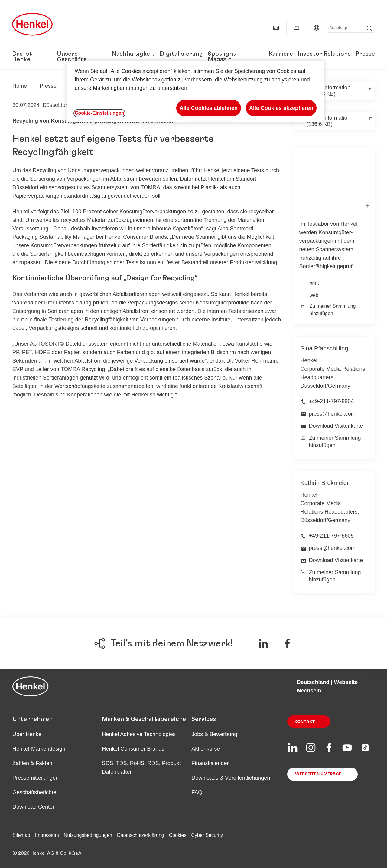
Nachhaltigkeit (133, 54)
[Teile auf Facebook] (287, 643)
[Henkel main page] (32, 24)
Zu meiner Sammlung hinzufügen (328, 310)
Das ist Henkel (22, 57)
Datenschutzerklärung (141, 835)
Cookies (178, 835)
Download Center (33, 807)
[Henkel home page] (20, 86)
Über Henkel (28, 734)
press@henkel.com (332, 414)
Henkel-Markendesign (39, 749)
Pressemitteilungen (36, 778)
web (314, 295)
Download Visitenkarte (336, 426)
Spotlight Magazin (222, 57)
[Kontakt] (276, 28)
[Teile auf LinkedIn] (263, 643)
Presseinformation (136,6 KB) (328, 121)
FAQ (197, 792)
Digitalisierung (181, 54)
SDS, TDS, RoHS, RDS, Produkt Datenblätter (141, 768)
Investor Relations (324, 54)
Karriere (281, 54)
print (314, 283)
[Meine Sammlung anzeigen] (296, 28)
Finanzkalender (210, 763)
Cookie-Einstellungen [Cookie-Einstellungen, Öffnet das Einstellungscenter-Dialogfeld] (99, 113)
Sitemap (21, 835)
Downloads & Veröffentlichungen (231, 778)
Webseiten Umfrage (318, 774)
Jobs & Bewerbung (214, 734)
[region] (196, 92)
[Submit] (369, 28)
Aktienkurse (206, 749)
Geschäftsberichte (34, 792)
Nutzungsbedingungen (88, 835)
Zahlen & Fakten (32, 763)
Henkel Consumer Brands (133, 749)
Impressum (47, 835)
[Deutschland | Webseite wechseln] (317, 28)
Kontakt (305, 722)
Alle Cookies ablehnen (209, 108)
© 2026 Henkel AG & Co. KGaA (47, 853)
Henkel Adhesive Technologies (139, 734)
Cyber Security (207, 835)
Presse (365, 54)
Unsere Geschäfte (72, 57)
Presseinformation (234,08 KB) (328, 91)
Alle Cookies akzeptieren (281, 108)
